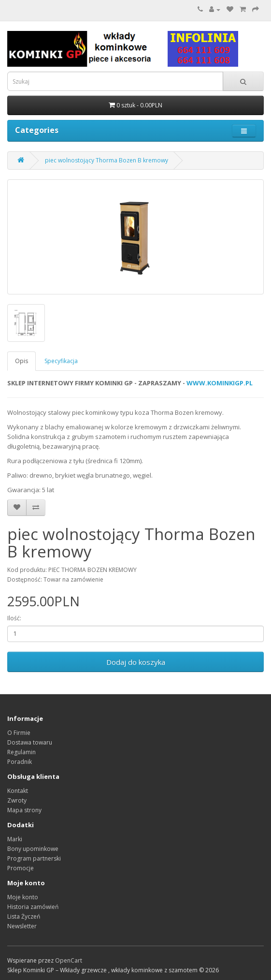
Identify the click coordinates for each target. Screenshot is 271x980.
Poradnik (20, 762)
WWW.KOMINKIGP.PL (220, 383)
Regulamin (21, 752)
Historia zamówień (33, 907)
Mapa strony (24, 810)
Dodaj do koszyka (136, 662)
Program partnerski (34, 858)
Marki (15, 839)
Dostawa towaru (30, 742)
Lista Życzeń (24, 916)
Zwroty (17, 800)
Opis (21, 361)
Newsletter (22, 926)
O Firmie (19, 733)
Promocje (21, 868)
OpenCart (69, 960)
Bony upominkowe (33, 849)
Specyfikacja (61, 361)
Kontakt (18, 791)
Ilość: (14, 618)
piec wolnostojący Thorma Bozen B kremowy (107, 160)
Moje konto (23, 897)
